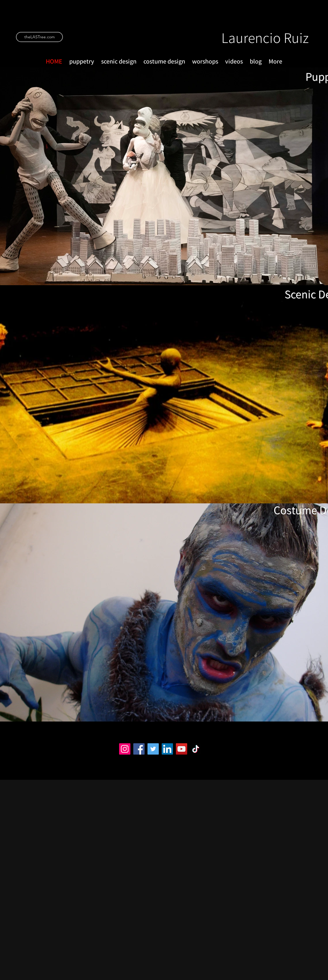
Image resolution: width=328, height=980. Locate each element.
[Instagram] (125, 749)
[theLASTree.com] (39, 37)
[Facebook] (139, 749)
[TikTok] (196, 749)
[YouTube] (182, 749)
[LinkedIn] (167, 749)
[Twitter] (153, 749)
